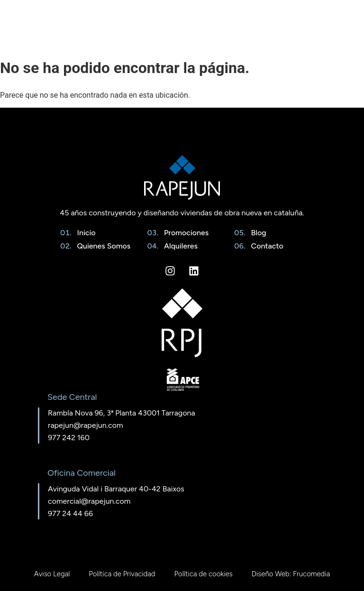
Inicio (85, 233)
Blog (257, 233)
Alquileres (179, 246)
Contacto (265, 246)
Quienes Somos (102, 246)
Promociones (184, 233)
